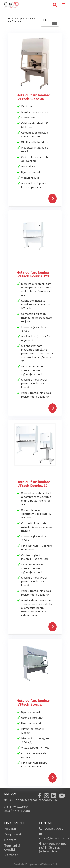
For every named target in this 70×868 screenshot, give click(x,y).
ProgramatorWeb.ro (38, 864)
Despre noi (13, 834)
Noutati (10, 829)
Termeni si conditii (12, 848)
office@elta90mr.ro (54, 836)
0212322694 (51, 829)
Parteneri (11, 855)
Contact (10, 840)
